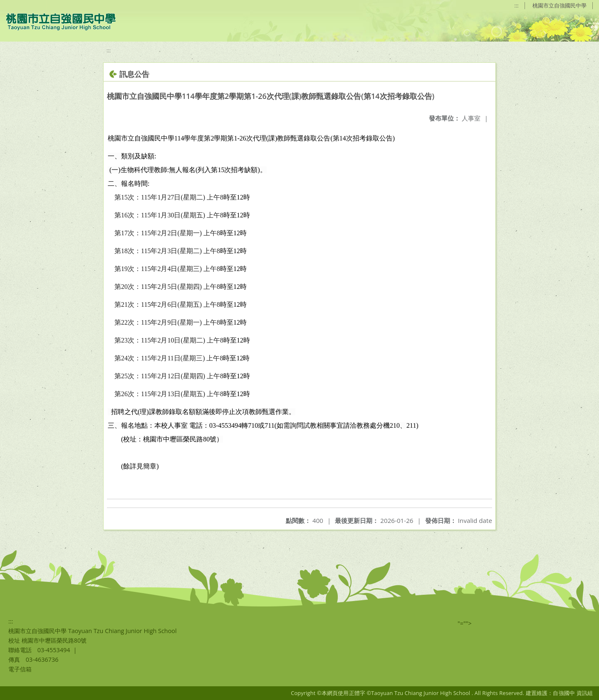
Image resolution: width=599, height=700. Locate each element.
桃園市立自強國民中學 (559, 5)
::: (517, 5)
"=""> (465, 623)
